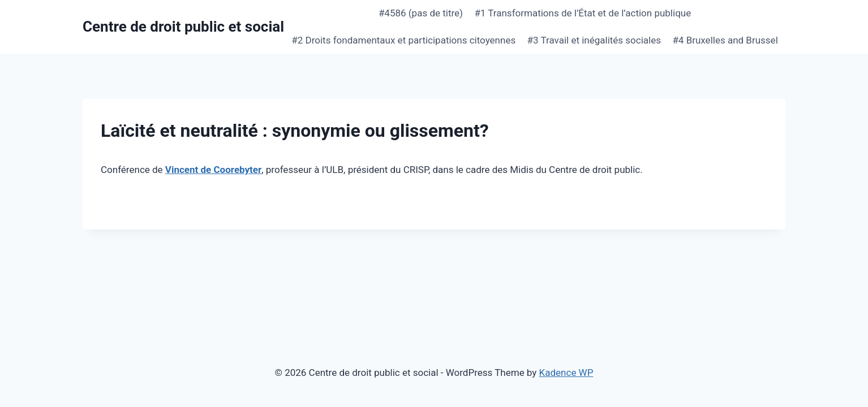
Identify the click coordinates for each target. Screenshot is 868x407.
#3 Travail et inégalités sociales (594, 40)
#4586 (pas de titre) (421, 13)
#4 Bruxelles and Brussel (725, 40)
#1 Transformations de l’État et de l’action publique (583, 13)
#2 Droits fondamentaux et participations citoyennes (403, 40)
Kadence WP (566, 373)
